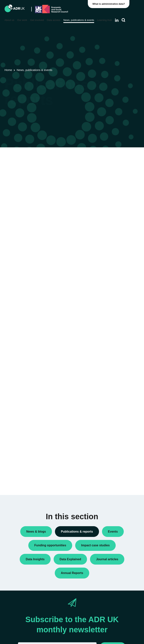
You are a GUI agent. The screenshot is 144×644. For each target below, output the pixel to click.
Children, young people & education (116, 325)
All (108, 163)
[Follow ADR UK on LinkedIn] (117, 20)
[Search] (123, 20)
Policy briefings (115, 181)
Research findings (117, 187)
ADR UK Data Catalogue (71, 171)
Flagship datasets (20, 176)
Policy (110, 175)
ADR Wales (113, 269)
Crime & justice (115, 345)
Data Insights (114, 169)
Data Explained (121, 459)
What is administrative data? (110, 4)
